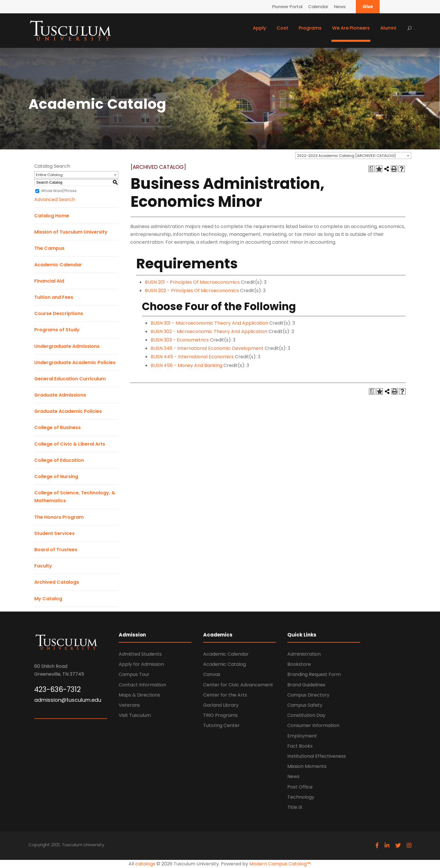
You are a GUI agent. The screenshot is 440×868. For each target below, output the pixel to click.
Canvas (212, 674)
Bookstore (299, 664)
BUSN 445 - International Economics (192, 357)
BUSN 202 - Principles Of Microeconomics (192, 291)
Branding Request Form (314, 674)
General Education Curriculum (70, 379)
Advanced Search (55, 199)
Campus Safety (305, 705)
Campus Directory (308, 695)
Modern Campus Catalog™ (280, 864)
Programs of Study (57, 330)
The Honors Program (59, 517)
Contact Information (142, 685)
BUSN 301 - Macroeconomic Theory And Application (209, 323)
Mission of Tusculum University (71, 232)
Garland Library (221, 705)
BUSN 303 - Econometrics (180, 340)
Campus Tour (134, 674)
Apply (259, 28)
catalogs (145, 864)
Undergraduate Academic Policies (75, 362)
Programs (310, 28)
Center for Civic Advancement (238, 685)
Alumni (388, 28)
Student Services (54, 533)
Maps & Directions (139, 695)
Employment (302, 736)
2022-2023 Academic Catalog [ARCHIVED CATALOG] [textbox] (346, 156)
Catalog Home (52, 216)
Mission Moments (307, 766)
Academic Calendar (58, 265)
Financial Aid (49, 281)
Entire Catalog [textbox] (49, 175)
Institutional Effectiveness (317, 756)
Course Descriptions (59, 313)
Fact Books (300, 746)
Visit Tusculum (135, 715)
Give (368, 7)
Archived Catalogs (57, 582)
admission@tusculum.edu (68, 700)
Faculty (43, 566)
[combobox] (353, 155)
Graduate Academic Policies (68, 411)
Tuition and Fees (54, 297)
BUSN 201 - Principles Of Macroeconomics (192, 282)
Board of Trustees (56, 550)
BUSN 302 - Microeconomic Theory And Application (209, 331)
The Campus (49, 248)
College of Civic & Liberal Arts (70, 444)
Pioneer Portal (287, 7)
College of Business (57, 427)
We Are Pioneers (351, 28)
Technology (301, 797)
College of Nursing (56, 477)
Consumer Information (313, 725)
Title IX (295, 807)
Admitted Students (140, 654)
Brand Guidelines (306, 685)
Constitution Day (306, 715)
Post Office (300, 787)
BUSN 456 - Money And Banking (186, 365)
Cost (282, 28)
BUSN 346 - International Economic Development (207, 348)
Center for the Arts (225, 695)
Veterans (129, 705)
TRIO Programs (220, 715)
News (340, 7)
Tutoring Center (221, 725)
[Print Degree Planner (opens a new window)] (372, 169)
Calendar (318, 7)
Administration (304, 654)
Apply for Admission (141, 664)
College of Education (59, 460)
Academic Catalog (224, 664)
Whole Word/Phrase (59, 191)
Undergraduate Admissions (67, 346)
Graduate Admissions (60, 395)
